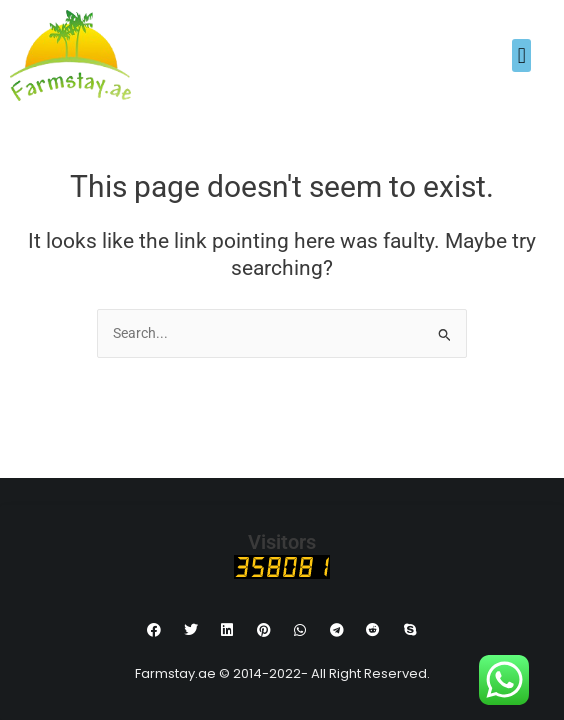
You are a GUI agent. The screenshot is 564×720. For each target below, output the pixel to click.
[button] (521, 55)
